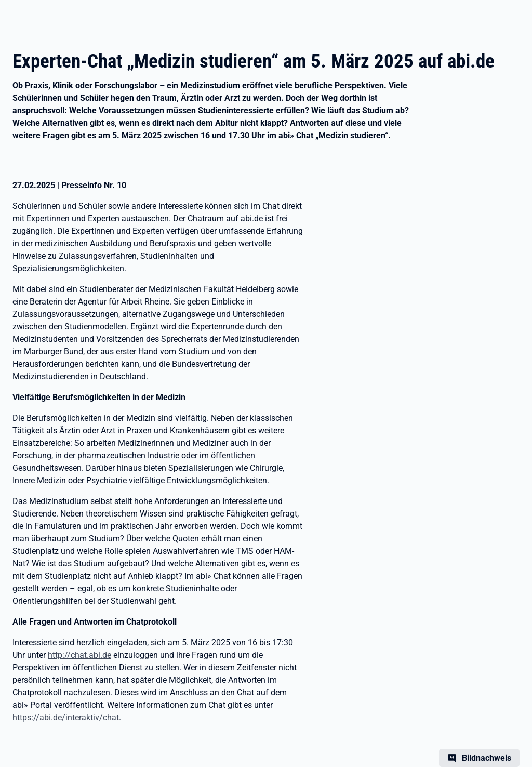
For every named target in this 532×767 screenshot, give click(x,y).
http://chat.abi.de (79, 655)
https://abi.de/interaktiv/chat (66, 717)
